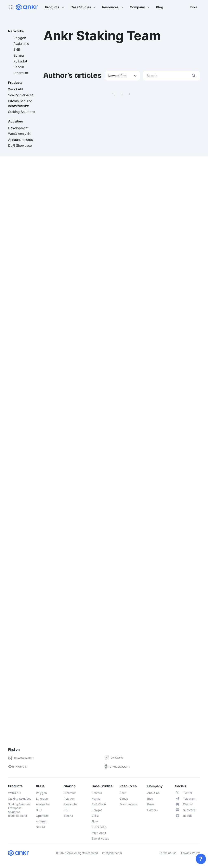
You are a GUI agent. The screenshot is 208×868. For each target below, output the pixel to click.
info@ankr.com (112, 853)
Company (140, 7)
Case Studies (84, 7)
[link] (201, 859)
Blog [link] (160, 7)
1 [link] (122, 94)
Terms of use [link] (168, 853)
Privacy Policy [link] (191, 853)
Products (55, 7)
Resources (113, 7)
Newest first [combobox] (117, 76)
